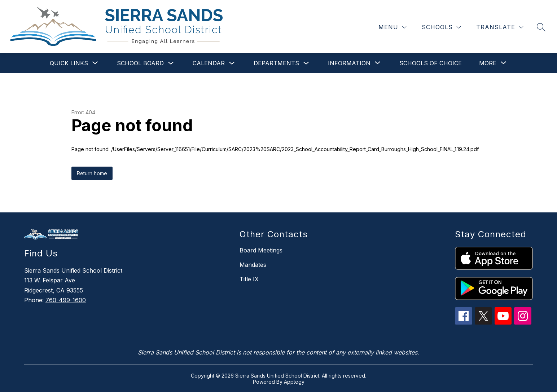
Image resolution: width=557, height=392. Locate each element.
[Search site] (541, 27)
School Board (140, 63)
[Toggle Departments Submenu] (306, 63)
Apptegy (294, 382)
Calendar (209, 63)
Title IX (249, 279)
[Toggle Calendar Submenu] (232, 63)
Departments (276, 63)
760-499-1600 (66, 300)
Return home (92, 173)
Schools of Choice (431, 63)
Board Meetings (261, 250)
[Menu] (392, 27)
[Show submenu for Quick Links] (69, 63)
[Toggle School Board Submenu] (171, 63)
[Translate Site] (500, 27)
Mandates (253, 265)
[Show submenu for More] (488, 63)
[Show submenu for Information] (349, 63)
